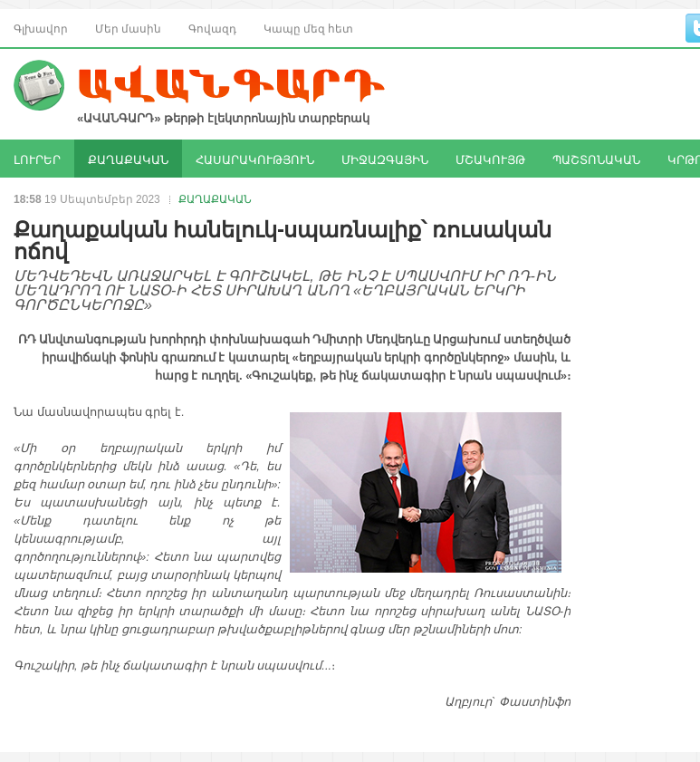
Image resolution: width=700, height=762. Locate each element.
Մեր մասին (128, 28)
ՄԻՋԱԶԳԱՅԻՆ (385, 159)
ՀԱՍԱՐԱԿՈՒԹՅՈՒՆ (255, 159)
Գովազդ (212, 28)
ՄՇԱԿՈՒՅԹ (490, 159)
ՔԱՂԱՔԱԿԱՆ (128, 159)
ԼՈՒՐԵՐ (37, 159)
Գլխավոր (41, 28)
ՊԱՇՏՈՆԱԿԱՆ (596, 159)
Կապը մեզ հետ (308, 28)
